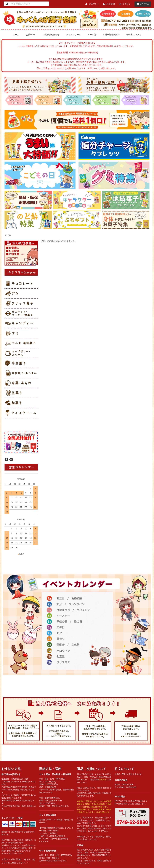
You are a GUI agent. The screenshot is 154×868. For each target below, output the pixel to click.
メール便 (92, 35)
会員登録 (111, 4)
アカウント (94, 4)
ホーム (16, 35)
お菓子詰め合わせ (51, 35)
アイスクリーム (74, 35)
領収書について (134, 35)
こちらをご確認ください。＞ (15, 863)
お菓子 (31, 35)
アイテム (142, 4)
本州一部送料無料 (111, 35)
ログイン (127, 4)
